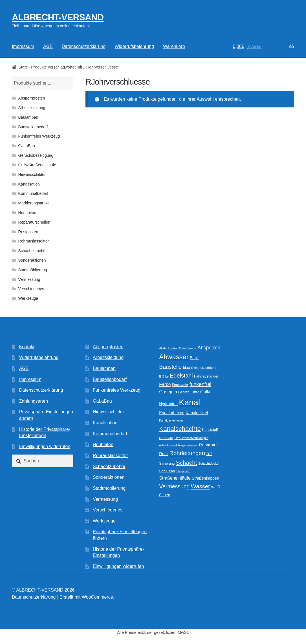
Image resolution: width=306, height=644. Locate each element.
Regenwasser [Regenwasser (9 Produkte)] (188, 445)
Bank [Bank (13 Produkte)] (194, 358)
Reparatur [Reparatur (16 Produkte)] (209, 445)
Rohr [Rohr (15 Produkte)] (163, 454)
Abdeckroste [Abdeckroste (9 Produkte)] (187, 348)
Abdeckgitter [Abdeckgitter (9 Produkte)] (168, 348)
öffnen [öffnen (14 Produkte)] (165, 495)
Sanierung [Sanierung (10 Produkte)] (167, 464)
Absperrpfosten (32, 98)
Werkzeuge (28, 298)
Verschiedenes (31, 289)
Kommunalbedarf (33, 193)
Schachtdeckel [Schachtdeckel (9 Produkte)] (209, 464)
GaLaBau (27, 146)
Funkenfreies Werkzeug (39, 136)
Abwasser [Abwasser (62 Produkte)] (174, 357)
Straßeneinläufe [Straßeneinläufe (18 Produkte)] (175, 478)
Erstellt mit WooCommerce (86, 597)
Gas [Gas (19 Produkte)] (163, 392)
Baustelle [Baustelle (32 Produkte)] (170, 367)
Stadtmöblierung (33, 270)
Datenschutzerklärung (84, 46)
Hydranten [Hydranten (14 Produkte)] (168, 404)
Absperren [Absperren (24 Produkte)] (209, 348)
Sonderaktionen (32, 260)
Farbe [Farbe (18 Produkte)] (165, 384)
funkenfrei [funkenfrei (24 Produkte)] (200, 384)
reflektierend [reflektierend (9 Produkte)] (168, 445)
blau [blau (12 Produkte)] (187, 368)
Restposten (28, 232)
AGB (48, 46)
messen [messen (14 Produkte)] (166, 438)
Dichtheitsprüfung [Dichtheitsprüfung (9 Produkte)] (204, 368)
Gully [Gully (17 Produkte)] (205, 392)
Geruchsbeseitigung (36, 155)
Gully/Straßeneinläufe (37, 165)
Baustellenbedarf (33, 127)
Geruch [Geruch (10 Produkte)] (184, 392)
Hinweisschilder (32, 175)
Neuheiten (27, 213)
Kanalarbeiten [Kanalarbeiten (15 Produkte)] (172, 413)
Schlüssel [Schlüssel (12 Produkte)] (167, 471)
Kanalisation (29, 184)
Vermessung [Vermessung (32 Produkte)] (174, 486)
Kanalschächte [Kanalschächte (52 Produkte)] (180, 429)
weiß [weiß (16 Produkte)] (216, 487)
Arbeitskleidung (32, 108)
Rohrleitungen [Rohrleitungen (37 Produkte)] (187, 453)
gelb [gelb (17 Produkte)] (173, 392)
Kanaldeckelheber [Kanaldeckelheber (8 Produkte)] (171, 420)
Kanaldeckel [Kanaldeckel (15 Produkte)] (197, 413)
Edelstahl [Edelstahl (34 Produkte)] (181, 376)
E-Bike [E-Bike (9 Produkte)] (164, 376)
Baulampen (28, 117)
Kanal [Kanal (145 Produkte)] (189, 402)
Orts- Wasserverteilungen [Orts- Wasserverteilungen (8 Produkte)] (191, 438)
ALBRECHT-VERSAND (58, 17)
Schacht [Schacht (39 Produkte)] (187, 463)
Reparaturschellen (34, 222)
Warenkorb (174, 46)
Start (23, 67)
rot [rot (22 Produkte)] (209, 454)
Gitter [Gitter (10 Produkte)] (195, 392)
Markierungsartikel (34, 203)
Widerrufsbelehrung (134, 46)
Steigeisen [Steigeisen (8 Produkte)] (183, 471)
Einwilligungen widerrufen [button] (45, 446)
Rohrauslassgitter (34, 241)
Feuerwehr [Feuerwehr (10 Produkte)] (180, 385)
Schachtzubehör (33, 251)
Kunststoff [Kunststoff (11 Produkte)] (210, 430)
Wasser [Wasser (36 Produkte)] (201, 486)
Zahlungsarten (34, 401)
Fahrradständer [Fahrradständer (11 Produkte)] (206, 376)
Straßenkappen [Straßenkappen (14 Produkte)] (205, 478)
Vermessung (29, 279)
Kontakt (27, 347)
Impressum (23, 46)
